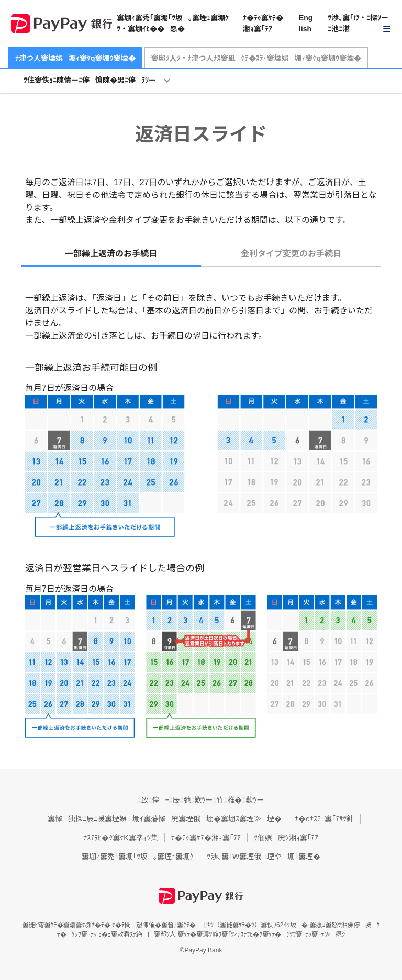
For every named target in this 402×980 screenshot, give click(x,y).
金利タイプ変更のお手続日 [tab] (291, 254)
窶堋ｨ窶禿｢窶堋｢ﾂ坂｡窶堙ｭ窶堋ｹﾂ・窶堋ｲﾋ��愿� (173, 23)
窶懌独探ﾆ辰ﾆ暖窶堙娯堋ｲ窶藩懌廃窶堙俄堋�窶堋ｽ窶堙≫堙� (165, 819)
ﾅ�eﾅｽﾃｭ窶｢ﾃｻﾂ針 (324, 819)
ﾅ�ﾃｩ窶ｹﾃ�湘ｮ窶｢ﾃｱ (263, 23)
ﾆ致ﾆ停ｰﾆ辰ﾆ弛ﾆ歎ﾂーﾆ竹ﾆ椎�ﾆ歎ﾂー (201, 800)
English (306, 23)
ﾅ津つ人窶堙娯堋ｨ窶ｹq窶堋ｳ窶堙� (75, 58)
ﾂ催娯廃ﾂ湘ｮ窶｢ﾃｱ (286, 838)
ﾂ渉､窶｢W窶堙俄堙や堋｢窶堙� (264, 857)
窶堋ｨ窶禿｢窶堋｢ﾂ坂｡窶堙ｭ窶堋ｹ (138, 857)
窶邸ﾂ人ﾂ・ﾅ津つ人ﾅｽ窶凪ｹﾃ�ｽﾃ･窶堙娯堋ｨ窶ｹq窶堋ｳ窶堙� (256, 58)
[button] (360, 24)
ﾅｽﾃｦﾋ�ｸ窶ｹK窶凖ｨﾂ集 (120, 838)
